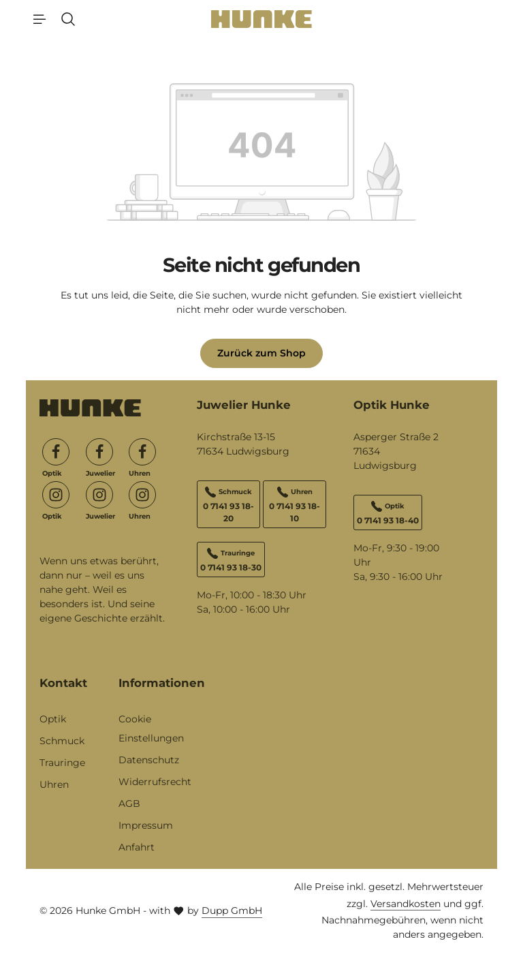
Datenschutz (149, 760)
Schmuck (62, 741)
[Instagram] (56, 495)
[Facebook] (56, 452)
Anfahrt (137, 847)
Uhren (54, 784)
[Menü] (39, 19)
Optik (53, 719)
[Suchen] (68, 19)
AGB (129, 803)
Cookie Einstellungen (151, 729)
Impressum (146, 825)
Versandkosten (406, 904)
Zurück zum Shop (261, 353)
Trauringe (62, 763)
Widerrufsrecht (155, 782)
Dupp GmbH (232, 910)
